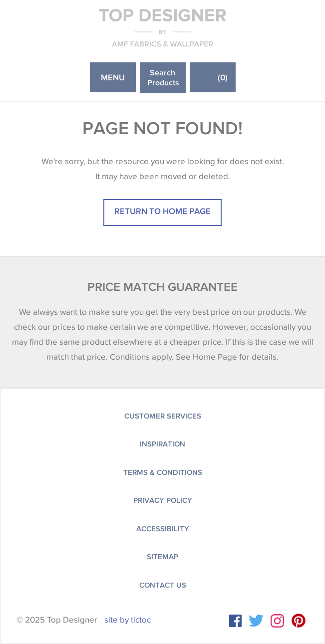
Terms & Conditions (163, 472)
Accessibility (163, 529)
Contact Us (163, 585)
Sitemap (162, 557)
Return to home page (162, 211)
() (223, 77)
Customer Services (163, 416)
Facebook (235, 621)
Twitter (256, 621)
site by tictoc (128, 620)
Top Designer (162, 27)
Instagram (277, 621)
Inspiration (162, 444)
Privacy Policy (163, 500)
